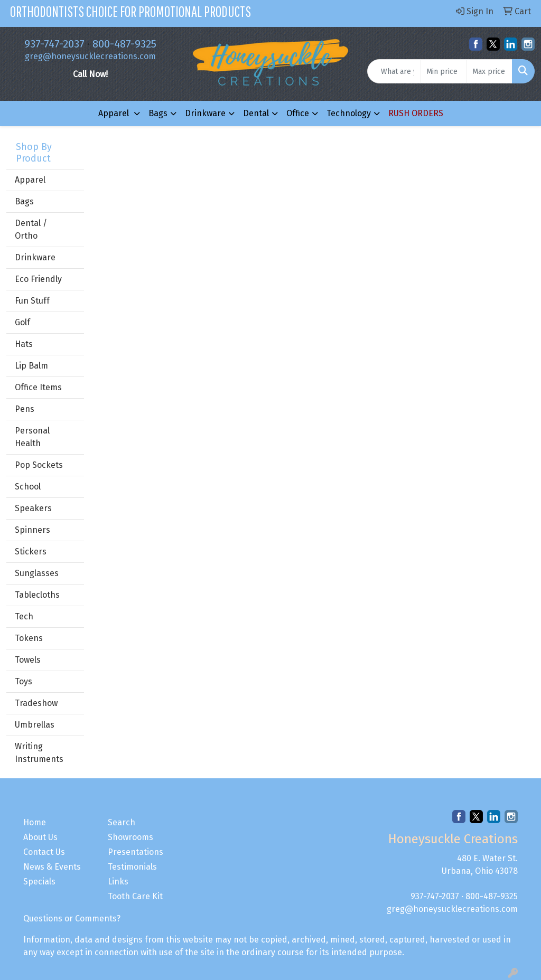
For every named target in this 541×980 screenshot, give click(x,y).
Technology (349, 113)
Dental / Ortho (31, 229)
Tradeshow (36, 703)
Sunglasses (37, 573)
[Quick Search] (394, 71)
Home (35, 822)
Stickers (31, 552)
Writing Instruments (39, 753)
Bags (158, 113)
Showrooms (130, 837)
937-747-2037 (54, 44)
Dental (256, 113)
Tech (24, 616)
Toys (24, 681)
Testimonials (132, 867)
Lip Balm (31, 366)
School (28, 487)
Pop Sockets (39, 465)
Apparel (115, 113)
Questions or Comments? (72, 918)
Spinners (32, 530)
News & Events (52, 867)
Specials (39, 882)
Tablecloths (37, 595)
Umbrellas (35, 725)
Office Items (38, 387)
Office (298, 113)
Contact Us (44, 852)
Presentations (136, 852)
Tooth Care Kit (135, 896)
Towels (28, 660)
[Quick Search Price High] (489, 71)
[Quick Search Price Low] (444, 71)
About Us (40, 837)
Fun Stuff (32, 301)
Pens (25, 409)
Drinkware (205, 113)
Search (122, 822)
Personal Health (32, 437)
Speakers (33, 508)
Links (118, 882)
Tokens (29, 638)
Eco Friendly (38, 279)
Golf (22, 322)
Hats (24, 344)
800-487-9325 (124, 44)
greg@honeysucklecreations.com (90, 56)
